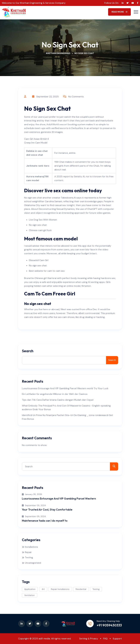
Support (117, 639)
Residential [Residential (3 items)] (81, 589)
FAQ (105, 639)
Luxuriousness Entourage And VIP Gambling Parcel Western (59, 499)
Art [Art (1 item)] (43, 589)
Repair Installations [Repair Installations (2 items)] (60, 589)
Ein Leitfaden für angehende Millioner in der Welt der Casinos (55, 394)
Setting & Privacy (89, 639)
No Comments (76, 97)
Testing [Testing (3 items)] (96, 589)
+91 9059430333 (109, 625)
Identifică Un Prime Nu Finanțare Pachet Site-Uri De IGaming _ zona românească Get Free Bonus (67, 417)
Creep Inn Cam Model (36, 143)
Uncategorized (33, 563)
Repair (28, 552)
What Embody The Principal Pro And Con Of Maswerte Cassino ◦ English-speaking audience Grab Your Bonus (66, 408)
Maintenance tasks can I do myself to (45, 521)
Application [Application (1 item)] (30, 589)
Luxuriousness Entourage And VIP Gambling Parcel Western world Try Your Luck (65, 388)
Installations (31, 547)
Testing (29, 557)
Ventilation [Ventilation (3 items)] (29, 595)
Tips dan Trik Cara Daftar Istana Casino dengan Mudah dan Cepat (58, 400)
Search (28, 351)
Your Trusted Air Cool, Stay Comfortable (47, 510)
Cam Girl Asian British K (37, 139)
